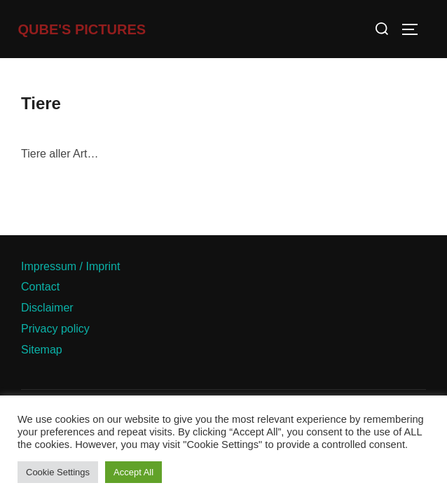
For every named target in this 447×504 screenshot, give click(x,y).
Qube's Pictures (82, 29)
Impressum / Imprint (70, 266)
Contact (40, 287)
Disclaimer (47, 308)
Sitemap (42, 350)
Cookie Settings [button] (58, 472)
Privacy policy (55, 329)
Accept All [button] (133, 472)
